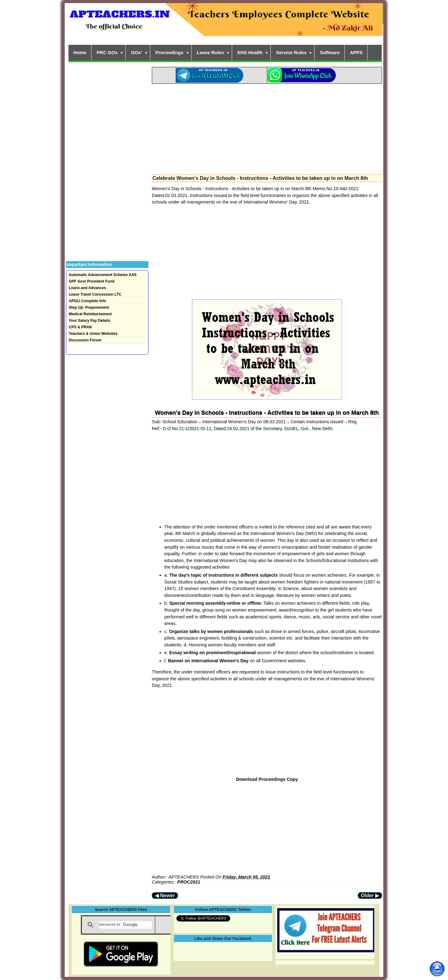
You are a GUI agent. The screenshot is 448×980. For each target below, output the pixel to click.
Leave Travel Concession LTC (95, 294)
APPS (356, 52)
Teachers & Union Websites (93, 334)
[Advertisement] (267, 127)
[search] (126, 925)
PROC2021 (189, 882)
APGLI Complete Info (87, 301)
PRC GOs (107, 52)
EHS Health (250, 52)
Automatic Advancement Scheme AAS (103, 275)
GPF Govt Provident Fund (92, 281)
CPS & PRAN (80, 327)
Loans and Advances (87, 288)
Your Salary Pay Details (89, 321)
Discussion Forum (85, 340)
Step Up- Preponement (89, 307)
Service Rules (291, 52)
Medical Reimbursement (90, 314)
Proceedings (170, 52)
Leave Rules (211, 52)
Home (80, 52)
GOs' (136, 52)
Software (330, 52)
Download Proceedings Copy (267, 779)
